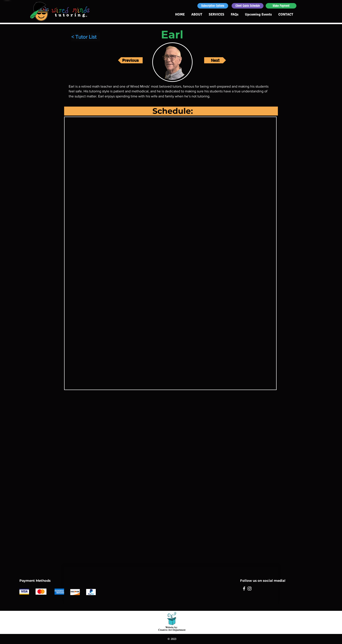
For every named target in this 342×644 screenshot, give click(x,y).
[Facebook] (244, 589)
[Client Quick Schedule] (248, 6)
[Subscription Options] (213, 6)
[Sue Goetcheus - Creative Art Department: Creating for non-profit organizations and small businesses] (172, 621)
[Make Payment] (281, 6)
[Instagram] (250, 589)
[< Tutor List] (86, 37)
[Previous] (130, 60)
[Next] (215, 60)
